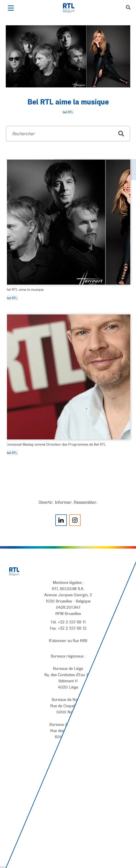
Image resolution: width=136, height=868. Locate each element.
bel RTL (12, 298)
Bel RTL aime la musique (68, 102)
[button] (11, 8)
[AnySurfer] (68, 847)
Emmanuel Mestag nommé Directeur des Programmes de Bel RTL (56, 444)
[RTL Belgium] (71, 8)
